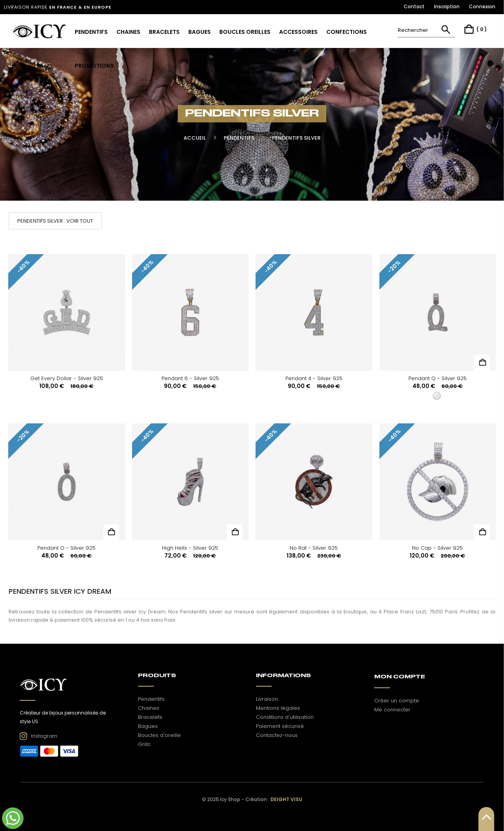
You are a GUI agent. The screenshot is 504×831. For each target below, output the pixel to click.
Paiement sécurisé (280, 726)
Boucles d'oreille (159, 735)
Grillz (144, 744)
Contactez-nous (277, 735)
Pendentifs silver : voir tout (55, 221)
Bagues (148, 726)
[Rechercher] (426, 30)
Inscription (447, 6)
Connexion (482, 6)
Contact (414, 6)
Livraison (267, 699)
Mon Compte (400, 677)
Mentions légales (278, 708)
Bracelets (150, 717)
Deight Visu (286, 799)
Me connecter (392, 710)
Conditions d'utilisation (285, 717)
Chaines (149, 708)
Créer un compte (397, 701)
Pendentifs (151, 699)
